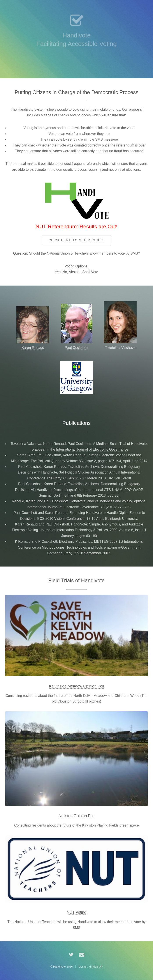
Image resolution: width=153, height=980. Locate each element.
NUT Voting (77, 912)
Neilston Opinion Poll (76, 816)
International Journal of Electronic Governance (92, 449)
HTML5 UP (96, 967)
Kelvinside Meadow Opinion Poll (76, 686)
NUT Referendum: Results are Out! (76, 226)
